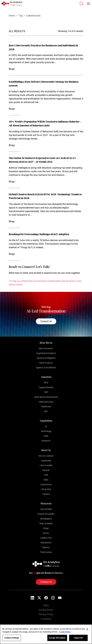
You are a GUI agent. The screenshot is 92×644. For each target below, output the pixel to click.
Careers (46, 494)
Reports (46, 547)
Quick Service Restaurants (46, 397)
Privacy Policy (46, 614)
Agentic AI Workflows (46, 368)
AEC (46, 411)
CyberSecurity (33, 16)
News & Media (46, 523)
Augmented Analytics (46, 353)
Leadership (46, 461)
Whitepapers (46, 519)
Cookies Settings (12, 638)
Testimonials (46, 552)
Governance (46, 484)
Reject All (78, 638)
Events (46, 533)
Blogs (46, 528)
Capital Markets (46, 387)
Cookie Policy (46, 610)
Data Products (46, 363)
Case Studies (46, 509)
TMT (46, 392)
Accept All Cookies (57, 638)
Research (46, 441)
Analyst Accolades (46, 514)
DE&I (46, 480)
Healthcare (46, 407)
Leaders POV (46, 538)
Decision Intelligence (46, 358)
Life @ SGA (46, 489)
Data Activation (46, 348)
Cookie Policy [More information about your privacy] (65, 632)
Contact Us (46, 321)
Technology (46, 431)
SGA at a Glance (46, 456)
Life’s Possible (46, 465)
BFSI (46, 383)
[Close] (87, 629)
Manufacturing (46, 402)
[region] (46, 634)
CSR (46, 475)
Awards (46, 470)
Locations (46, 619)
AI (46, 426)
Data (46, 436)
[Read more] (46, 57)
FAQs (46, 605)
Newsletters (46, 543)
